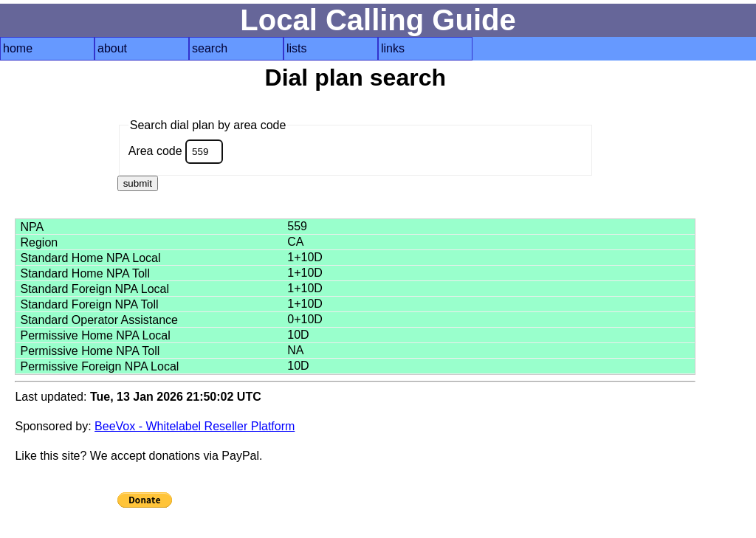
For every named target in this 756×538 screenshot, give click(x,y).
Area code (176, 152)
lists (297, 48)
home (18, 48)
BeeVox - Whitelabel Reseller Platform (195, 426)
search (210, 48)
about (112, 48)
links (393, 48)
